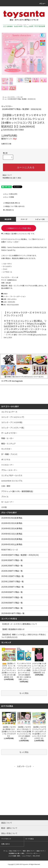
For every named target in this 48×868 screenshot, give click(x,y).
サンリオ (20, 97)
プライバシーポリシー (33, 853)
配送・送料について (29, 851)
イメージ (24, 219)
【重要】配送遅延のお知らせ (13, 629)
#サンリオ (19, 329)
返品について (7, 175)
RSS (34, 856)
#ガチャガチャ (19, 326)
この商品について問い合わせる (12, 206)
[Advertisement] (24, 791)
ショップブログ (26, 856)
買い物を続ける (7, 210)
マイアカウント (6, 839)
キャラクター (12, 97)
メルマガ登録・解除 (14, 856)
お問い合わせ (6, 844)
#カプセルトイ (35, 326)
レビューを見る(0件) (9, 194)
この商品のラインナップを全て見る (19, 228)
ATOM (38, 856)
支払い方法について (15, 851)
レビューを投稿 (7, 197)
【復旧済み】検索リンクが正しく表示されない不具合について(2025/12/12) (24, 636)
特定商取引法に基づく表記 (12, 178)
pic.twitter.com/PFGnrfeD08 (22, 332)
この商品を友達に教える (10, 203)
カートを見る (30, 839)
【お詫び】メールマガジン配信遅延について (19, 624)
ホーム (4, 97)
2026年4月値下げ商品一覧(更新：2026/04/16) (22, 99)
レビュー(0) (40, 219)
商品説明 (8, 219)
